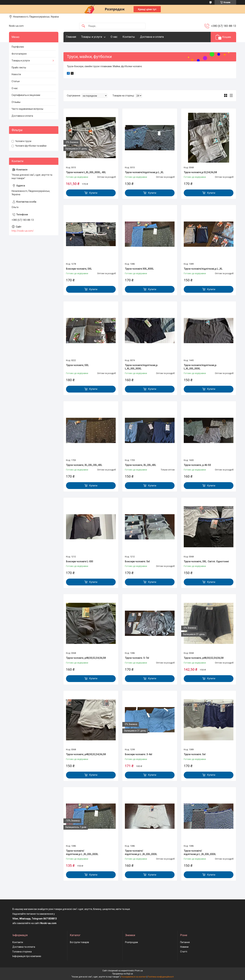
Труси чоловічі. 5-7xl (137, 658)
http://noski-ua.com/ (23, 231)
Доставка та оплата (24, 947)
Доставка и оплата (152, 37)
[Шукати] (83, 26)
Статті (184, 952)
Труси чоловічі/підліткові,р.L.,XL (144, 172)
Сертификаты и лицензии (26, 95)
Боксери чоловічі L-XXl (80, 561)
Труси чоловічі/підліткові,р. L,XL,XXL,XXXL (141, 367)
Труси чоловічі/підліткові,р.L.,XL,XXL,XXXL (82, 852)
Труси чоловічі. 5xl (195, 754)
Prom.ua (139, 971)
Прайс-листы (19, 68)
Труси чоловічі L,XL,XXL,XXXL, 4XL (86, 172)
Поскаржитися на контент (134, 977)
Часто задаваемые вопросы (27, 109)
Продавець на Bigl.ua (123, 974)
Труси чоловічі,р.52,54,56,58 (200, 172)
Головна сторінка (22, 952)
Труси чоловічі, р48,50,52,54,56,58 (86, 658)
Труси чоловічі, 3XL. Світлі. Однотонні (206, 561)
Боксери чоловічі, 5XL (79, 269)
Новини (184, 947)
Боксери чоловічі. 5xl (137, 561)
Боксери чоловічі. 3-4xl (138, 754)
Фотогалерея (19, 54)
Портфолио (18, 47)
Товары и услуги (92, 37)
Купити (93, 193)
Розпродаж (132, 942)
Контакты (129, 37)
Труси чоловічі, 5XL (77, 365)
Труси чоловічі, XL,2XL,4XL (141, 465)
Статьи (16, 81)
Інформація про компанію (27, 956)
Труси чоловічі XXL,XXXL (139, 269)
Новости (16, 74)
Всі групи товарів (79, 942)
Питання (185, 942)
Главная (71, 37)
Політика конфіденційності (161, 977)
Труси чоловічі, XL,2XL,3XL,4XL (84, 465)
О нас (114, 37)
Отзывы (16, 102)
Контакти (18, 942)
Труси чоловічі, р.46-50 (197, 465)
